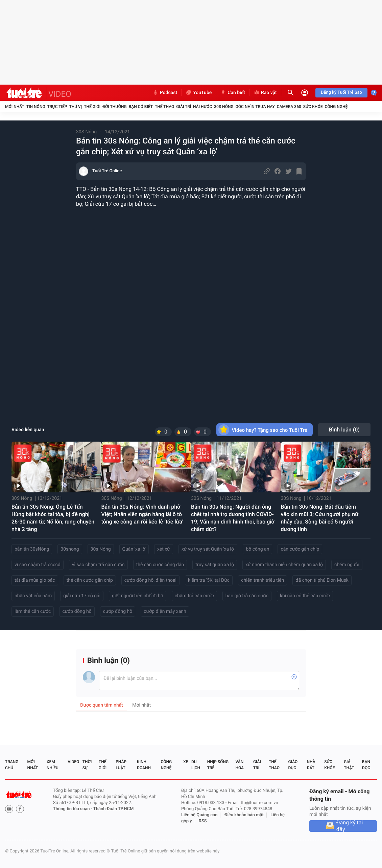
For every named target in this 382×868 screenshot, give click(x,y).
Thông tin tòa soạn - (73, 809)
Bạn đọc (366, 765)
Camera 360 (289, 107)
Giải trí (184, 107)
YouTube (199, 93)
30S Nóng (224, 107)
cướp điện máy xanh (165, 611)
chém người (347, 565)
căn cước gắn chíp (300, 549)
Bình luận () (344, 430)
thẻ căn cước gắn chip (90, 580)
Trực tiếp (57, 107)
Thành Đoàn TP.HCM (113, 809)
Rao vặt (265, 93)
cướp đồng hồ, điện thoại (150, 580)
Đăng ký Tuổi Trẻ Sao (341, 93)
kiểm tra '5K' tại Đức (209, 580)
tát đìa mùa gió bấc (35, 580)
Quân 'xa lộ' (134, 549)
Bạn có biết (141, 107)
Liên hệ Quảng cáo (199, 815)
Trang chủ (12, 765)
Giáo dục (293, 765)
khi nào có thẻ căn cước (305, 596)
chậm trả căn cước (194, 596)
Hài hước (202, 107)
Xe (186, 762)
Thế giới (92, 107)
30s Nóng (101, 549)
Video (73, 762)
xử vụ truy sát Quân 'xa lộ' (208, 549)
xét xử (164, 549)
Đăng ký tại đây (350, 826)
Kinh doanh (144, 765)
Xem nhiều (53, 765)
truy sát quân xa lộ (215, 565)
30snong (70, 549)
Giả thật (349, 765)
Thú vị (75, 107)
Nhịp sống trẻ (218, 765)
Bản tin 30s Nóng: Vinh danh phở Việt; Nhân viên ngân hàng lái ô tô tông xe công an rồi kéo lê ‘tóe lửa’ (142, 514)
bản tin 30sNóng (32, 549)
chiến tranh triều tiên (262, 580)
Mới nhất (15, 107)
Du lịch (196, 765)
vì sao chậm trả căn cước (98, 565)
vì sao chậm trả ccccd (38, 565)
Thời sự (87, 765)
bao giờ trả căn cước (247, 596)
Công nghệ (336, 107)
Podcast (165, 93)
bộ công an (257, 549)
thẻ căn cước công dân (160, 565)
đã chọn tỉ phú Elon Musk (322, 580)
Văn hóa (240, 765)
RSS (203, 821)
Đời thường (115, 107)
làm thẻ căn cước (33, 611)
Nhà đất (311, 765)
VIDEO (60, 94)
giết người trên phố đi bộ (138, 596)
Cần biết (233, 93)
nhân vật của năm (33, 596)
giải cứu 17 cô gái (82, 596)
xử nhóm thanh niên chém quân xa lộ (284, 565)
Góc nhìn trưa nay (255, 107)
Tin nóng (36, 107)
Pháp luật (121, 765)
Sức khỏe (313, 107)
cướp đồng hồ (77, 611)
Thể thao (164, 107)
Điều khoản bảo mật (244, 815)
